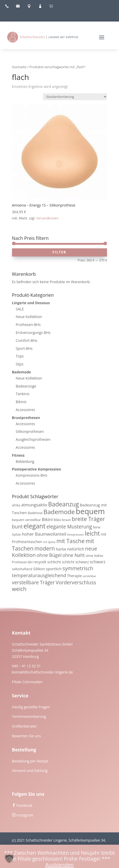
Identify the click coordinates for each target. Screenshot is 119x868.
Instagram (25, 815)
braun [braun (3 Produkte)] (66, 520)
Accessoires (26, 410)
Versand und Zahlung (30, 770)
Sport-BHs (24, 348)
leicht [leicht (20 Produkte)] (92, 533)
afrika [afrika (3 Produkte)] (16, 505)
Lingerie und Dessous (31, 303)
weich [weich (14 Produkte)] (19, 589)
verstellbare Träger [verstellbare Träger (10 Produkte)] (33, 583)
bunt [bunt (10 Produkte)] (17, 527)
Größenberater (25, 726)
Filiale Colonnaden (27, 682)
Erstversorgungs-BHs (33, 333)
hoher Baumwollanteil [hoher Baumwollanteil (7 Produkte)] (44, 534)
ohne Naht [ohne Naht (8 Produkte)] (73, 555)
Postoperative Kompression (37, 469)
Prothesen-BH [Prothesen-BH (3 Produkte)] (22, 562)
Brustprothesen (26, 418)
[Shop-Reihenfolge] (75, 97)
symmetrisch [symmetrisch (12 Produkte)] (78, 568)
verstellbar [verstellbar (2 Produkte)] (90, 576)
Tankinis (23, 394)
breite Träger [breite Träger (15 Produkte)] (88, 519)
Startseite (19, 67)
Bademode (22, 372)
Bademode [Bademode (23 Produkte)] (59, 512)
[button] (9, 859)
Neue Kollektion (29, 317)
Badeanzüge (26, 386)
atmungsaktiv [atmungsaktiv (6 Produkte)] (34, 505)
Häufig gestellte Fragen (31, 707)
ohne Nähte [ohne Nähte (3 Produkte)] (94, 556)
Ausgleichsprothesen (33, 439)
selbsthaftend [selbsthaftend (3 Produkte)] (22, 569)
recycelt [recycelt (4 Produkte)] (40, 562)
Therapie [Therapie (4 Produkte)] (75, 576)
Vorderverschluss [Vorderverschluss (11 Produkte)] (76, 582)
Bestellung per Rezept (30, 761)
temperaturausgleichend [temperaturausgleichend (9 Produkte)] (39, 575)
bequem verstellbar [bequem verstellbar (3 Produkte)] (26, 520)
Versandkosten (47, 218)
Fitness (18, 455)
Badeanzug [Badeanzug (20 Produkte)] (63, 504)
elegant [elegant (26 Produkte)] (34, 526)
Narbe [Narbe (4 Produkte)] (61, 549)
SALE (20, 309)
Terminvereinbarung (29, 716)
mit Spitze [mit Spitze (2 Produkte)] (49, 542)
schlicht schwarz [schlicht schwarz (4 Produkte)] (75, 562)
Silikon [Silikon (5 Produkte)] (39, 569)
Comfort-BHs (27, 340)
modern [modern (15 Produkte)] (45, 548)
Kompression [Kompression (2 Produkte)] (75, 535)
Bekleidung (25, 461)
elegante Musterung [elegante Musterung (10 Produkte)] (69, 527)
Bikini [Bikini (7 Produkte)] (47, 519)
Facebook (24, 805)
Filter (59, 252)
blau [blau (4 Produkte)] (57, 520)
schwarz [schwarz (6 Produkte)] (98, 562)
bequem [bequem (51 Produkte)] (90, 511)
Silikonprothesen (30, 431)
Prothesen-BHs (28, 325)
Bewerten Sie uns (26, 736)
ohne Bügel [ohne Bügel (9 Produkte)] (49, 555)
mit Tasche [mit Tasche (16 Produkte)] (70, 541)
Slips (20, 364)
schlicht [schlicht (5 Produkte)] (54, 562)
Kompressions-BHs (32, 475)
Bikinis (21, 402)
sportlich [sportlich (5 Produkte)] (54, 569)
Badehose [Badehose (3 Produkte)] (35, 513)
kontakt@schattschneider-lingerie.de (43, 672)
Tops (20, 356)
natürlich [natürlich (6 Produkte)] (75, 549)
